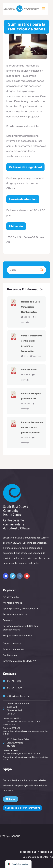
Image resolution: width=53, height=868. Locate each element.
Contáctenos (10, 655)
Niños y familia (11, 597)
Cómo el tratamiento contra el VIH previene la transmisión (32, 343)
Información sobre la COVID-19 (19, 661)
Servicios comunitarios (15, 614)
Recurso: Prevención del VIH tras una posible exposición (32, 427)
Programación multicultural (18, 635)
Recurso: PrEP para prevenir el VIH (31, 396)
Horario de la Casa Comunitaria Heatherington (31, 307)
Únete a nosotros (12, 644)
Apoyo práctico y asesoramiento (20, 609)
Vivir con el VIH (29, 370)
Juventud (8, 620)
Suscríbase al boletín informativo (23, 808)
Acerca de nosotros (13, 649)
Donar (11, 799)
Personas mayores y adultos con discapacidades (20, 628)
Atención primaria (14, 603)
